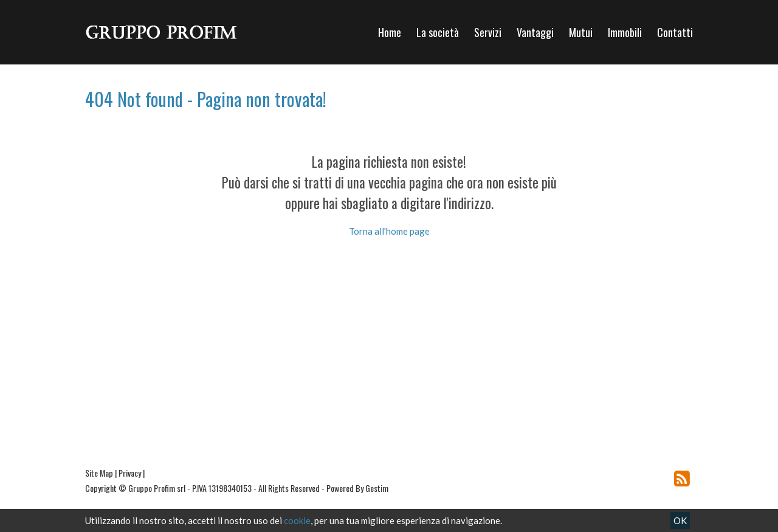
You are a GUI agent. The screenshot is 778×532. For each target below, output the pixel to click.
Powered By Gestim (357, 488)
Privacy (130, 473)
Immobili (625, 32)
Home (390, 32)
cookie (297, 520)
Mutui (581, 32)
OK (680, 520)
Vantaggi (535, 32)
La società (438, 32)
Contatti (675, 32)
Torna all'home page (389, 231)
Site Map (99, 473)
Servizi (488, 32)
